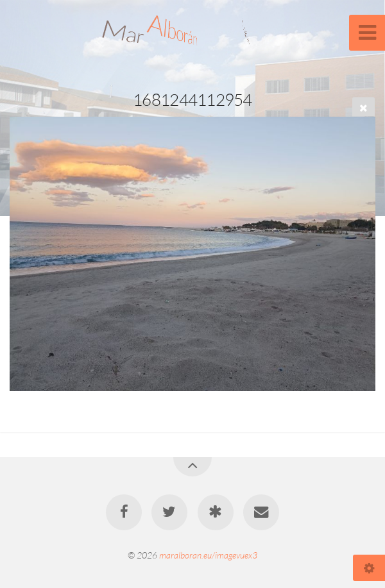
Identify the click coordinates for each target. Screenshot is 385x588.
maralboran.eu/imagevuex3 (208, 555)
